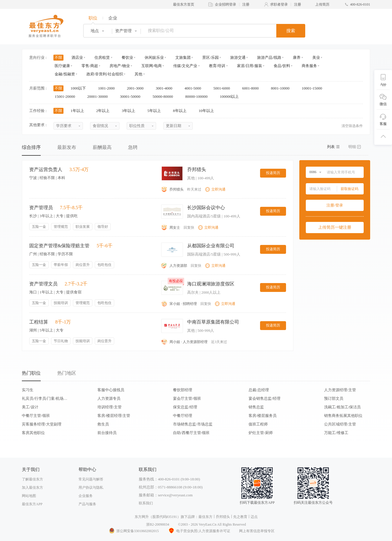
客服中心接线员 (111, 390)
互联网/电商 (152, 66)
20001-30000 (100, 96)
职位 (93, 18)
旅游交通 (238, 57)
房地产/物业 (120, 66)
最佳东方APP (32, 504)
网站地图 (29, 496)
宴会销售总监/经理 (264, 398)
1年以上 (79, 111)
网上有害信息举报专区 (257, 531)
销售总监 (256, 407)
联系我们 (146, 503)
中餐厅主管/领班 (36, 416)
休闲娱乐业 (154, 57)
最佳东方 (205, 517)
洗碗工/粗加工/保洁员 (342, 407)
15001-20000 (67, 96)
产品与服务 (87, 504)
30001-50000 (132, 96)
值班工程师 (258, 424)
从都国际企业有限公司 (211, 246)
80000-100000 (198, 96)
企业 (113, 18)
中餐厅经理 (183, 416)
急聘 (133, 147)
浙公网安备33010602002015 (134, 531)
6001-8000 (252, 88)
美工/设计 (30, 407)
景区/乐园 (210, 57)
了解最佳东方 (32, 479)
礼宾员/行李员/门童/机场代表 (45, 398)
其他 (138, 74)
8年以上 (182, 111)
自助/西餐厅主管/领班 (191, 433)
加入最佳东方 (32, 488)
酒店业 (77, 57)
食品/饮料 (282, 66)
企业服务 (86, 496)
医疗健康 (62, 66)
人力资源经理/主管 (340, 390)
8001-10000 (282, 88)
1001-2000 (108, 88)
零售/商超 (90, 66)
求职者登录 (279, 4)
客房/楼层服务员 (263, 416)
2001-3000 (137, 88)
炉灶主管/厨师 (261, 433)
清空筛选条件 (352, 126)
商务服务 (309, 66)
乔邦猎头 (197, 169)
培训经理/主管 (110, 407)
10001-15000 (314, 88)
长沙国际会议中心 (206, 208)
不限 (58, 57)
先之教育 (240, 517)
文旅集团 (183, 57)
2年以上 (105, 111)
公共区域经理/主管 (340, 424)
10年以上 (208, 111)
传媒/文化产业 (185, 66)
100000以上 (231, 96)
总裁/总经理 (259, 390)
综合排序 (31, 147)
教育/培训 (217, 66)
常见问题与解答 (91, 479)
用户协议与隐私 (91, 488)
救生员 (103, 424)
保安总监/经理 (185, 407)
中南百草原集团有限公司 (213, 322)
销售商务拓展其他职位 (343, 416)
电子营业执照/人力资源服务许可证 (199, 531)
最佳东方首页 (184, 4)
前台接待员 (107, 433)
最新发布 (67, 147)
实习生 (28, 390)
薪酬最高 (102, 147)
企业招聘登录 (226, 4)
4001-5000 (195, 88)
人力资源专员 (109, 398)
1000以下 (80, 88)
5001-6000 (224, 88)
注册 (246, 4)
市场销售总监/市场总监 (193, 424)
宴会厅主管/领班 (187, 398)
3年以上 (131, 111)
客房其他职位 (33, 433)
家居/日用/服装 (250, 66)
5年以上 (156, 111)
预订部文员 (334, 398)
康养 (297, 57)
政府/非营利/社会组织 (105, 74)
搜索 (291, 31)
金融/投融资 (65, 74)
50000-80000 (165, 96)
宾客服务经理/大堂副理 (42, 424)
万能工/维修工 (336, 433)
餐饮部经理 (183, 390)
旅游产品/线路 (269, 57)
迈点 (254, 517)
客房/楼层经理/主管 (114, 416)
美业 (316, 57)
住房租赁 (102, 57)
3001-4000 (166, 88)
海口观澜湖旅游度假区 (211, 284)
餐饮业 (127, 57)
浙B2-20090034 (158, 524)
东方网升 (142, 517)
